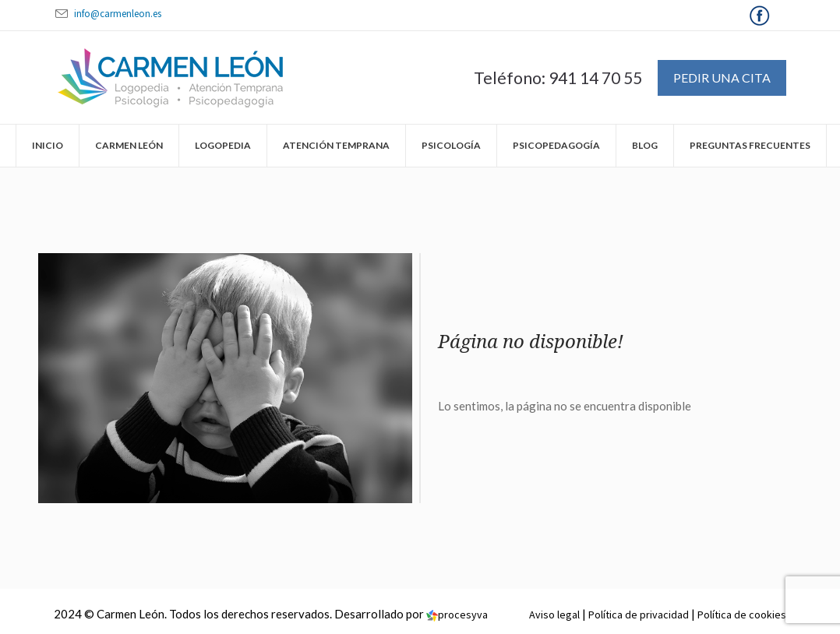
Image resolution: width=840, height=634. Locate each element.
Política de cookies (742, 615)
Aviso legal (554, 615)
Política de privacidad (639, 615)
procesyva (457, 615)
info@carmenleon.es (118, 14)
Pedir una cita (722, 77)
